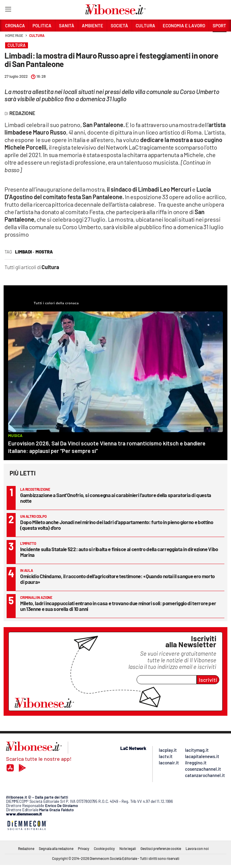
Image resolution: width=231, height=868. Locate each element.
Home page (14, 35)
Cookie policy (104, 848)
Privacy (84, 848)
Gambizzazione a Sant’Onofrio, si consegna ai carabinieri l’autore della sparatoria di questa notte (116, 498)
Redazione (26, 848)
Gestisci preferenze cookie (161, 848)
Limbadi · (25, 252)
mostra (44, 252)
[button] (220, 39)
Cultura (37, 35)
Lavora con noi (197, 848)
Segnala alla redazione (56, 848)
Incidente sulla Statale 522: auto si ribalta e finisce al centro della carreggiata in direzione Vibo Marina (119, 552)
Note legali (128, 848)
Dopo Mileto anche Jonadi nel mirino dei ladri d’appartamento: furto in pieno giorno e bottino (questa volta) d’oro (117, 525)
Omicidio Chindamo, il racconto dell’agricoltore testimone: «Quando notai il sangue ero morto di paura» (117, 579)
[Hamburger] (8, 10)
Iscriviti (208, 680)
